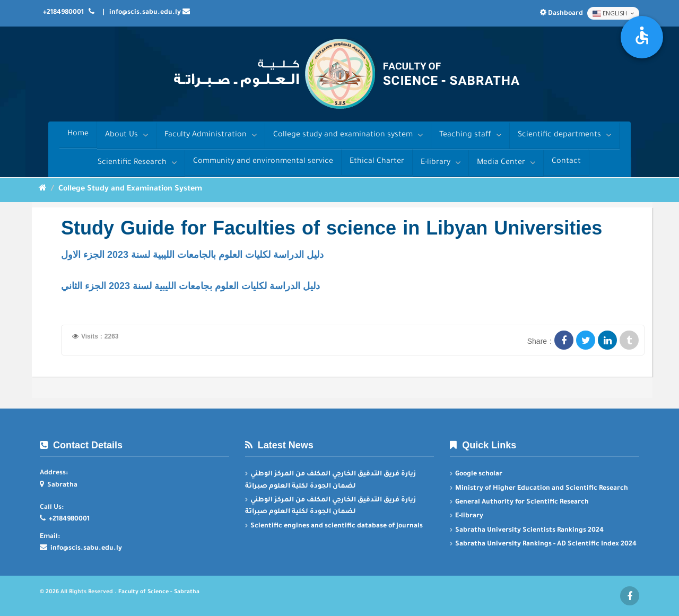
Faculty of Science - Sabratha (159, 592)
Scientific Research (137, 163)
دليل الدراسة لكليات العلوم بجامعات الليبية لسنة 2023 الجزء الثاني (190, 286)
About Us (127, 135)
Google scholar (479, 474)
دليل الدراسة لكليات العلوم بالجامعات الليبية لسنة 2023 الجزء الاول (192, 255)
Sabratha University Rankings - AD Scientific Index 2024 (546, 544)
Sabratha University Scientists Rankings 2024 (529, 531)
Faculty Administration (211, 135)
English (613, 13)
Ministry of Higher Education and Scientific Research (542, 489)
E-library (441, 163)
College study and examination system (348, 135)
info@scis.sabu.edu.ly (145, 13)
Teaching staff (470, 135)
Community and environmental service (263, 162)
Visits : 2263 (100, 336)
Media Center (506, 163)
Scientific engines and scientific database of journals (337, 526)
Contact (566, 162)
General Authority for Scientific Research (522, 502)
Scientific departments (564, 135)
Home (78, 134)
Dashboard (562, 14)
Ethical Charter (377, 162)
